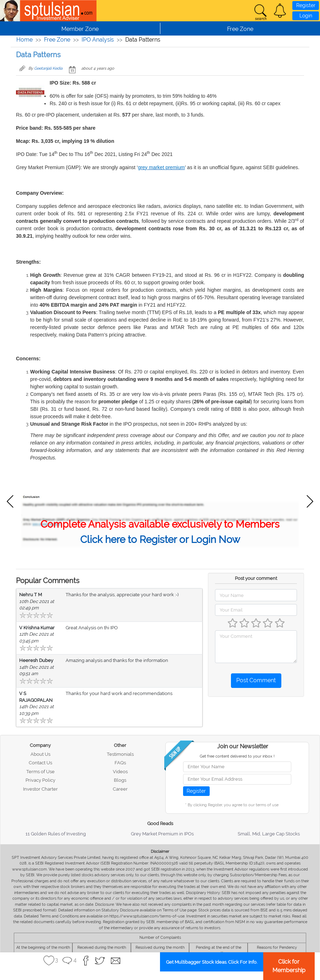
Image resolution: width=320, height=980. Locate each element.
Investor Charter (40, 789)
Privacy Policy (40, 780)
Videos (120, 772)
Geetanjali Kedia (48, 68)
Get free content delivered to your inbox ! (237, 756)
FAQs (120, 763)
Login (306, 16)
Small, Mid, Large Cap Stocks (269, 834)
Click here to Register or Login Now (160, 540)
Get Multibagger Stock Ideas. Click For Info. (212, 962)
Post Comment (256, 680)
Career (120, 789)
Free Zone (57, 40)
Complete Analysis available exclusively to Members (160, 524)
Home (24, 40)
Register (306, 5)
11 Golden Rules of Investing (56, 834)
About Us (40, 754)
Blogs (120, 780)
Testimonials (120, 754)
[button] (280, 11)
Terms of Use (40, 772)
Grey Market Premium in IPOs (162, 834)
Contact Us (40, 763)
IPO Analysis (98, 40)
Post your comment (256, 578)
